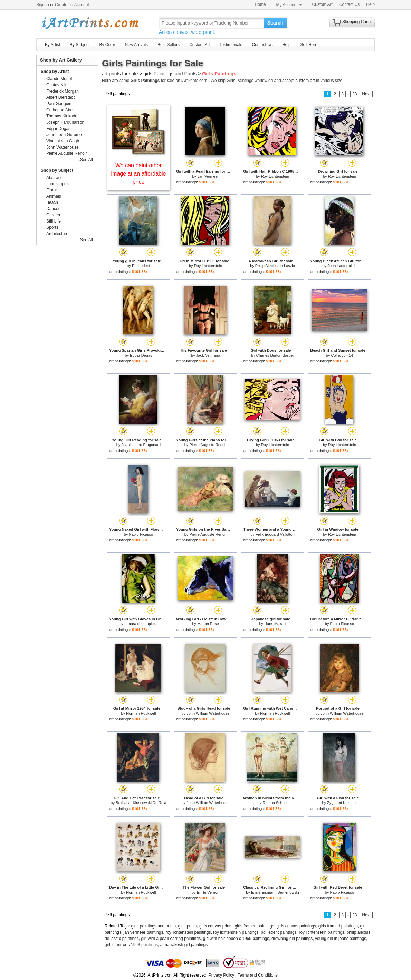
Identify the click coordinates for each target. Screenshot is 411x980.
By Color (107, 45)
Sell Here (309, 45)
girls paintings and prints (154, 926)
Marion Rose (208, 624)
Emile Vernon (208, 892)
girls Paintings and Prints (170, 74)
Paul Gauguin (59, 104)
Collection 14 (342, 355)
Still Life (54, 221)
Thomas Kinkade (62, 116)
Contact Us (349, 4)
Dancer (53, 209)
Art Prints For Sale (90, 23)
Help (370, 4)
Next (366, 94)
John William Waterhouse (208, 713)
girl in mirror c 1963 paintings (131, 945)
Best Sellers (169, 45)
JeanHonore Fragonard (141, 445)
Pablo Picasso (141, 534)
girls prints (188, 926)
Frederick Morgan (63, 91)
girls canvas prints (216, 926)
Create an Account (72, 5)
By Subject (80, 45)
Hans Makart (275, 624)
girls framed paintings (255, 926)
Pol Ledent (141, 266)
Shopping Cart (356, 22)
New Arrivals (136, 45)
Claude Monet (59, 79)
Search (275, 23)
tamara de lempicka (141, 624)
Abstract (54, 178)
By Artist (52, 45)
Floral (51, 190)
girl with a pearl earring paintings (171, 939)
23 (355, 94)
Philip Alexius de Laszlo (275, 266)
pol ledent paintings (279, 932)
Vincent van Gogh (63, 141)
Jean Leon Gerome (64, 135)
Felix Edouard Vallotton (275, 534)
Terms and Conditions (258, 975)
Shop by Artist (55, 72)
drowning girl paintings (292, 939)
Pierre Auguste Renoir (208, 445)
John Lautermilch (342, 266)
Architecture (57, 234)
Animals (54, 196)
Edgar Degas (141, 355)
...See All (85, 160)
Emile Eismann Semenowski (275, 892)
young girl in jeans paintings (341, 939)
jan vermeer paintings (144, 932)
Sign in (43, 5)
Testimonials (231, 45)
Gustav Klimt (58, 85)
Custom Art (322, 4)
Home (260, 4)
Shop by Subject (57, 170)
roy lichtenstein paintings (188, 932)
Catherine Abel (60, 110)
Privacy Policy (222, 975)
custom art (305, 81)
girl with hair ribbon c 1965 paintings (236, 939)
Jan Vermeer (208, 176)
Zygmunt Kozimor (342, 803)
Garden (53, 215)
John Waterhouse (63, 147)
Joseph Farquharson (65, 122)
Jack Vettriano (208, 355)
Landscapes (58, 184)
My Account (289, 5)
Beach (52, 202)
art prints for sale (120, 74)
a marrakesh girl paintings (184, 945)
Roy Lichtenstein (275, 176)
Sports (52, 227)
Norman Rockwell (141, 713)
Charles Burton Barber (275, 355)
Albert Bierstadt (60, 97)
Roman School (275, 803)
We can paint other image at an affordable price (139, 174)
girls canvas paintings (296, 926)
